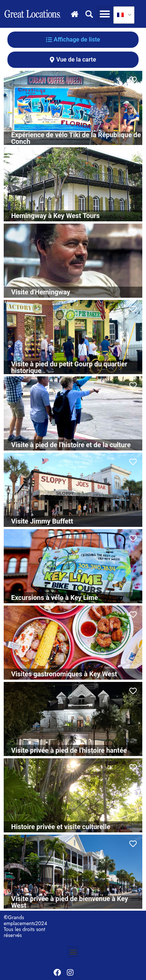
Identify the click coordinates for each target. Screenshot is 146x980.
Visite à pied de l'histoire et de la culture (71, 445)
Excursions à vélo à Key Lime (55, 598)
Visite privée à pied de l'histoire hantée (69, 750)
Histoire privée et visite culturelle (61, 827)
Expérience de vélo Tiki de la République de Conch (76, 138)
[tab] (73, 40)
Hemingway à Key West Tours (55, 216)
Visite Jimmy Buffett (42, 521)
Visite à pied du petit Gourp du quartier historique (69, 367)
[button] (105, 14)
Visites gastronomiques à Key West (64, 674)
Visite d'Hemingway (41, 292)
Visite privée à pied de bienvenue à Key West (70, 902)
